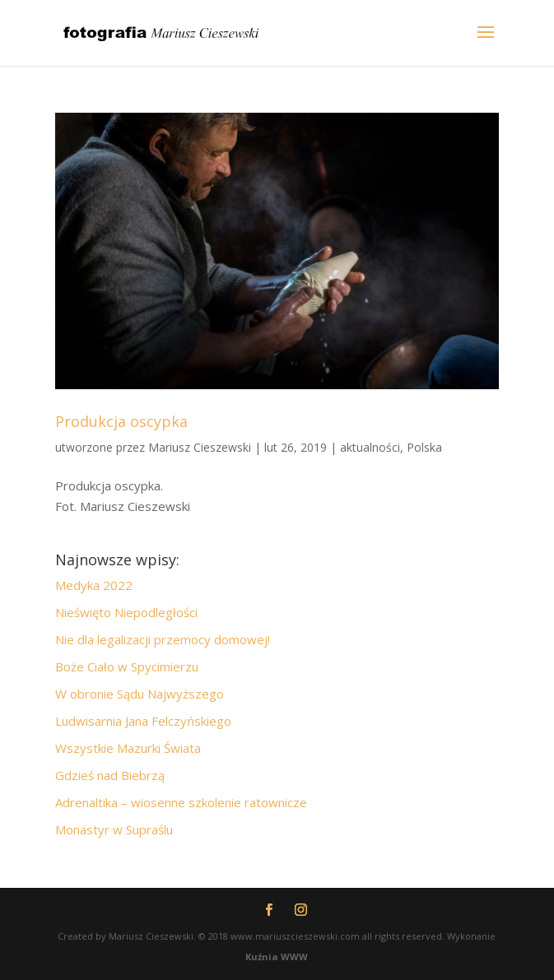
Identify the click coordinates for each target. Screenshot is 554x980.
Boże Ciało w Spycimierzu (127, 666)
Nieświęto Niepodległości (126, 612)
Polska (424, 447)
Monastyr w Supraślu (114, 829)
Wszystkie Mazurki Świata (128, 748)
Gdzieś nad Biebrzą (110, 775)
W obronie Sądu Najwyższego (140, 694)
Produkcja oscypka (121, 421)
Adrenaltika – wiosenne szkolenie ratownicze (181, 802)
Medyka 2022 (94, 585)
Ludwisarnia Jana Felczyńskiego (143, 721)
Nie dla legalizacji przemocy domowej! (163, 639)
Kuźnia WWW (277, 957)
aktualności (370, 447)
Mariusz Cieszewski (200, 447)
